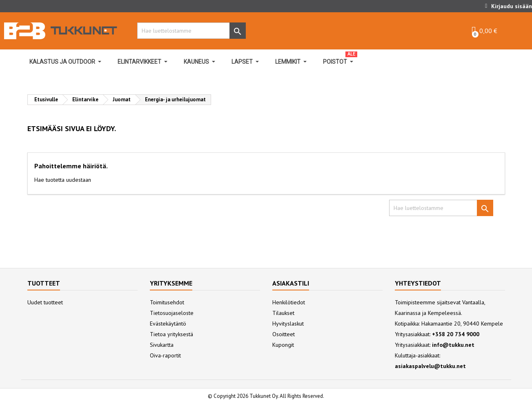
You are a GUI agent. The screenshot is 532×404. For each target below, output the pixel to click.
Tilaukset (283, 313)
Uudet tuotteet (45, 302)
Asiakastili (291, 283)
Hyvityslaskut (288, 324)
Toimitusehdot (167, 302)
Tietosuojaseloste (172, 313)
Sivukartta (162, 345)
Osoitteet (284, 334)
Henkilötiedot (289, 302)
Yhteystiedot (418, 283)
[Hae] (189, 31)
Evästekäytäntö (168, 324)
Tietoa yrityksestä (171, 334)
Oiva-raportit (165, 355)
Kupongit (283, 345)
